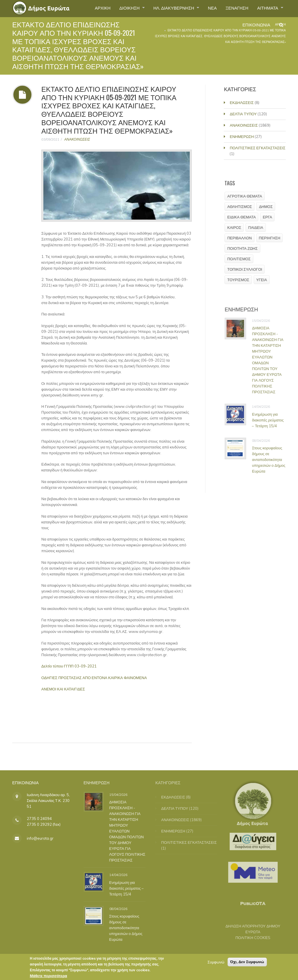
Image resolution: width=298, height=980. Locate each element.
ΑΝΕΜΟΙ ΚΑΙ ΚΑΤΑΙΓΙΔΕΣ (63, 689)
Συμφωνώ (216, 964)
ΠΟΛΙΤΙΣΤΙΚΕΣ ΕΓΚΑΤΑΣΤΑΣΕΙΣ (258, 148)
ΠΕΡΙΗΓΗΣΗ (272, 238)
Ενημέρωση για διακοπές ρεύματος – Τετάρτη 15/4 (270, 420)
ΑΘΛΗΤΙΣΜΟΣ (242, 207)
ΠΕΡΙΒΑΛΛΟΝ (242, 238)
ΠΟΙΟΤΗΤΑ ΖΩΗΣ (245, 248)
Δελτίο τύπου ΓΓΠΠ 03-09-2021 (69, 666)
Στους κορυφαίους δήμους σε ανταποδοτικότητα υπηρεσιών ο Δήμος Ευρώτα (271, 460)
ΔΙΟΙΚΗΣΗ (118, 8)
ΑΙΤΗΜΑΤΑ (267, 8)
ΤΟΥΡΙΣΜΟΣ (241, 280)
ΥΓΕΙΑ (264, 280)
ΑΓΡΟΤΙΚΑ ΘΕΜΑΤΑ (247, 196)
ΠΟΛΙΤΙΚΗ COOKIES (249, 938)
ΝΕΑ (206, 8)
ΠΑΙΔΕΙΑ (258, 227)
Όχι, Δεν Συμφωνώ (247, 964)
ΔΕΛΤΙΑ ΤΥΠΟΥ (244, 114)
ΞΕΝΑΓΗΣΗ (233, 8)
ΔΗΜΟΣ (268, 207)
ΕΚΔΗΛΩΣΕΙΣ (242, 103)
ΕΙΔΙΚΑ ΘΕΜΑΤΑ (244, 217)
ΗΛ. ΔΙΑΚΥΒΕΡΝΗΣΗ (166, 8)
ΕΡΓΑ (270, 217)
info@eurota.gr (40, 838)
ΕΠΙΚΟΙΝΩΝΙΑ (254, 27)
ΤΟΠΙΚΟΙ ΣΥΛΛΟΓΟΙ (247, 269)
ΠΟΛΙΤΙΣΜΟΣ (242, 259)
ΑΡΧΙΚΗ (88, 8)
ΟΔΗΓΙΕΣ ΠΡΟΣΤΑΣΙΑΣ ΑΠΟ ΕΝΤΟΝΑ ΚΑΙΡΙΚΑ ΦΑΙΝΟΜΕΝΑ (94, 678)
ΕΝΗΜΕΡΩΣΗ (243, 137)
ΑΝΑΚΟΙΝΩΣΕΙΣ (77, 139)
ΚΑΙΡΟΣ (237, 227)
